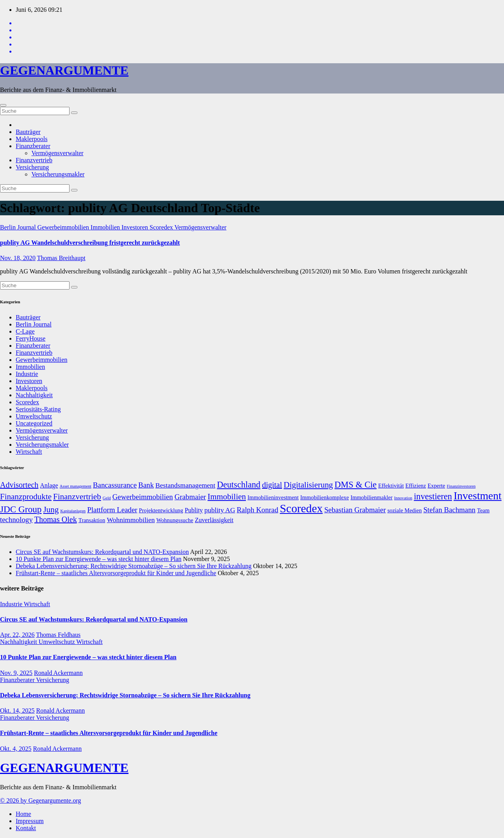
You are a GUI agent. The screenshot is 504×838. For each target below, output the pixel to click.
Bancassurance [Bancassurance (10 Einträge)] (115, 485)
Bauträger (28, 132)
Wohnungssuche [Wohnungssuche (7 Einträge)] (175, 520)
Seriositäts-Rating (38, 409)
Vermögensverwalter (57, 153)
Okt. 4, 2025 (16, 749)
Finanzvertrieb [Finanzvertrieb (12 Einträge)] (77, 497)
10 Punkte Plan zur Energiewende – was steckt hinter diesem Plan (99, 559)
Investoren (136, 227)
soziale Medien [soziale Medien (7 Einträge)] (405, 510)
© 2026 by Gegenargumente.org (40, 800)
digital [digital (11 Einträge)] (272, 485)
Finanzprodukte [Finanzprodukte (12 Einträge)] (26, 497)
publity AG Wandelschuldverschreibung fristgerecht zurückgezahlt (90, 243)
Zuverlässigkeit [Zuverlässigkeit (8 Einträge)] (214, 520)
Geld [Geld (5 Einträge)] (107, 498)
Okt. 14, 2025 (17, 711)
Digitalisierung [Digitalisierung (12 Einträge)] (308, 485)
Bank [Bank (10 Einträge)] (146, 485)
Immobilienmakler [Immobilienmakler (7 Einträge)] (371, 497)
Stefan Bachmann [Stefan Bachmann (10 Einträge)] (450, 510)
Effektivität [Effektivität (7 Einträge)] (391, 486)
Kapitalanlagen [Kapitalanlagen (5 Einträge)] (73, 511)
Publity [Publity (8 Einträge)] (194, 510)
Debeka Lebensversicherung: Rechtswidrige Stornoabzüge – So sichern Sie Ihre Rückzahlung (134, 566)
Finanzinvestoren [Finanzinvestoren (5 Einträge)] (461, 486)
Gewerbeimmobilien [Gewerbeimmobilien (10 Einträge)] (143, 497)
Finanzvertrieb (34, 160)
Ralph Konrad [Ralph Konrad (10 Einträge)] (258, 510)
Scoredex (162, 227)
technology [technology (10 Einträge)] (16, 520)
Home (23, 814)
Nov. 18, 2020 (18, 258)
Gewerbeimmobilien (64, 227)
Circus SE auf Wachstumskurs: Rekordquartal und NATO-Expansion (102, 552)
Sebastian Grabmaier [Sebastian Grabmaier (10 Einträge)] (355, 510)
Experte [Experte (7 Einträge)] (436, 486)
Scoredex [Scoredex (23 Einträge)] (301, 508)
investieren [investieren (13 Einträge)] (433, 496)
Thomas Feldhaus (58, 635)
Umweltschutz (34, 416)
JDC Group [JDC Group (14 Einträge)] (21, 509)
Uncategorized (34, 423)
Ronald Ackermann (59, 673)
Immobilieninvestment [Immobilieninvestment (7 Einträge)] (273, 497)
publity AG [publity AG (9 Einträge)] (220, 510)
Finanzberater (33, 146)
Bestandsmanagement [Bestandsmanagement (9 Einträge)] (186, 485)
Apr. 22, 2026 (17, 635)
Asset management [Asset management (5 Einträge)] (76, 486)
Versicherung (32, 167)
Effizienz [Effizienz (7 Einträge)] (416, 486)
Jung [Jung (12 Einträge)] (51, 510)
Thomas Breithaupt (61, 258)
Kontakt (26, 828)
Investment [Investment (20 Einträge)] (478, 496)
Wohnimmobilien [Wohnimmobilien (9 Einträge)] (131, 520)
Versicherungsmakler (58, 174)
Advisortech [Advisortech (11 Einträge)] (19, 485)
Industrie (27, 374)
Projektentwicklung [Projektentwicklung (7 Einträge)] (161, 510)
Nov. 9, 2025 (16, 673)
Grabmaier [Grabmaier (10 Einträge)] (190, 497)
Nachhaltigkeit (34, 395)
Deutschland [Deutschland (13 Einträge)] (239, 485)
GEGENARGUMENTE (64, 70)
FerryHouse (31, 338)
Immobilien (106, 227)
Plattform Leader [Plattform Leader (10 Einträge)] (112, 510)
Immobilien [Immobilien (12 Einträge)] (227, 497)
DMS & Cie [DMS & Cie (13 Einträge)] (356, 485)
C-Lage (25, 331)
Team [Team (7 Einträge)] (483, 510)
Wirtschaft (29, 452)
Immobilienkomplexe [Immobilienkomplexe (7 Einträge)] (324, 497)
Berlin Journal (19, 227)
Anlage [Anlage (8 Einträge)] (49, 485)
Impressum (30, 821)
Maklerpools (32, 139)
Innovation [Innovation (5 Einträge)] (403, 498)
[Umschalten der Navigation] (3, 105)
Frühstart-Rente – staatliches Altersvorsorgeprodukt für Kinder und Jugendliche (116, 573)
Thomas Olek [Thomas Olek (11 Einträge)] (55, 519)
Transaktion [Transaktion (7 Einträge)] (92, 520)
